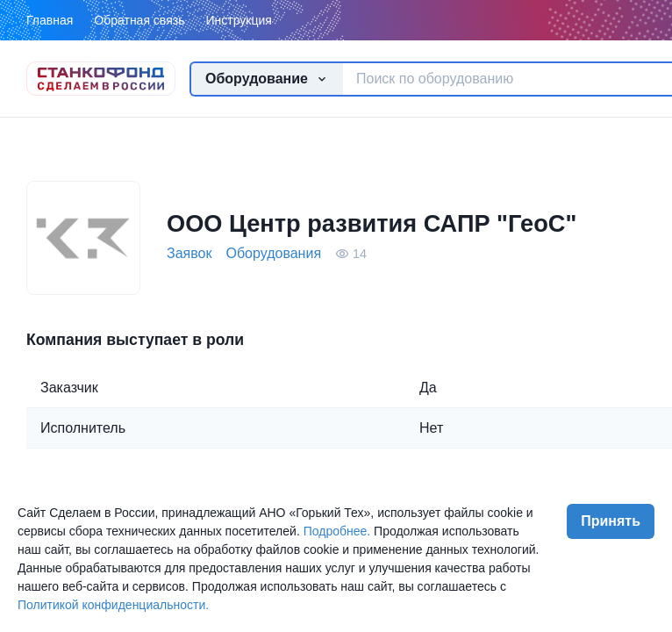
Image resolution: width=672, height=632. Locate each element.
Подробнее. (337, 531)
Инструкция (238, 20)
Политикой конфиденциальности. (113, 605)
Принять (611, 521)
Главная (50, 20)
